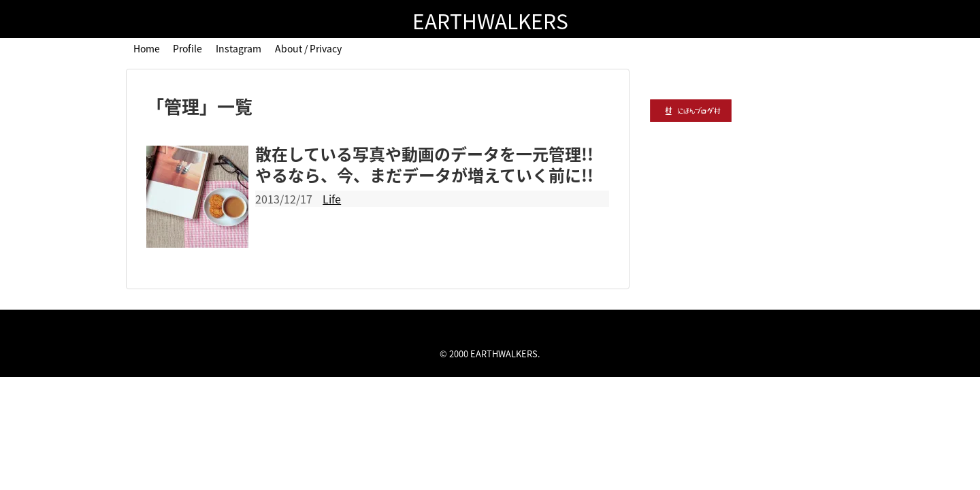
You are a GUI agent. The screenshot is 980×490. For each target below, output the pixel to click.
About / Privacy (308, 48)
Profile (187, 48)
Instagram (239, 48)
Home (147, 48)
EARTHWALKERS (490, 21)
